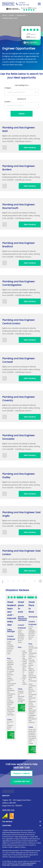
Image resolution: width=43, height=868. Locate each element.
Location (7, 102)
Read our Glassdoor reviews (13, 735)
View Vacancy (30, 147)
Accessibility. (15, 865)
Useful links (7, 825)
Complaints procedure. (26, 865)
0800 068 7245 (8, 810)
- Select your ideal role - (17, 92)
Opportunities (21, 15)
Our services (7, 822)
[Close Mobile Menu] (39, 4)
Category (8, 88)
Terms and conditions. (29, 863)
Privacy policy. (7, 865)
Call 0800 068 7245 (22, 781)
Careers (11, 15)
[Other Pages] (30, 581)
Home (4, 15)
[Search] (22, 114)
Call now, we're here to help (22, 766)
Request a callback (22, 773)
